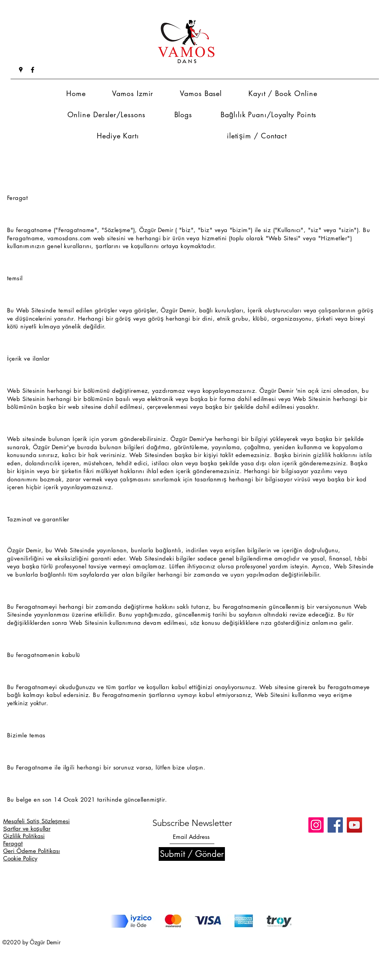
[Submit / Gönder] (192, 854)
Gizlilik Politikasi (24, 836)
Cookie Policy (20, 858)
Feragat (13, 843)
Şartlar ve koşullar (27, 828)
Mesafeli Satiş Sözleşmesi (36, 821)
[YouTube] (354, 825)
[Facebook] (33, 70)
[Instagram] (316, 825)
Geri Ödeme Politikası (32, 851)
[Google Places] (21, 70)
